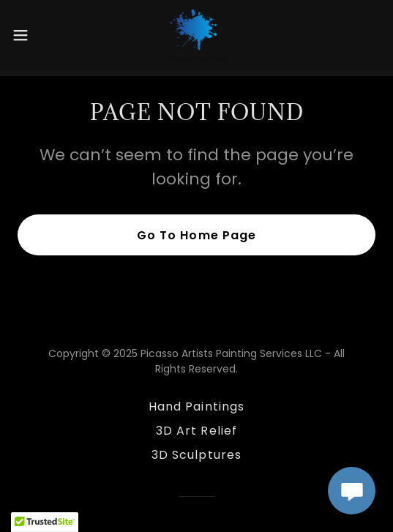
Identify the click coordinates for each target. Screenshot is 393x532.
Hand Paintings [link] (196, 407)
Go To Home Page (196, 235)
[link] (196, 35)
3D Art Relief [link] (196, 431)
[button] (34, 35)
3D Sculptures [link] (196, 455)
